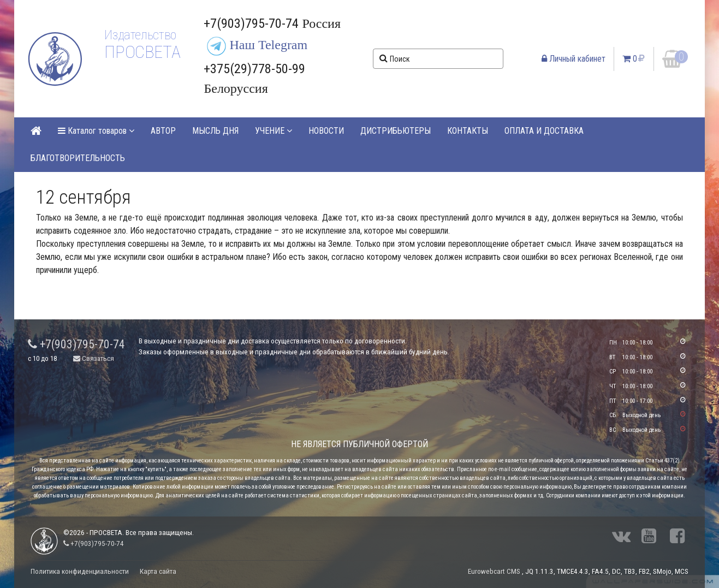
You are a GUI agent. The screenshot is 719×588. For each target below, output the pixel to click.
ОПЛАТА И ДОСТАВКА (544, 131)
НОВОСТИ (326, 131)
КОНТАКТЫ (468, 131)
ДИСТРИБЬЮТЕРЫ (396, 131)
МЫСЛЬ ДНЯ (215, 131)
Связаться (94, 358)
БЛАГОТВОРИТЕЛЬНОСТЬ (78, 158)
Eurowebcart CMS (494, 571)
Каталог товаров (96, 131)
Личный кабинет (574, 59)
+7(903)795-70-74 (76, 344)
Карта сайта (158, 571)
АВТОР (163, 131)
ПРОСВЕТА (142, 52)
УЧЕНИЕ (274, 131)
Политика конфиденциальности (80, 571)
